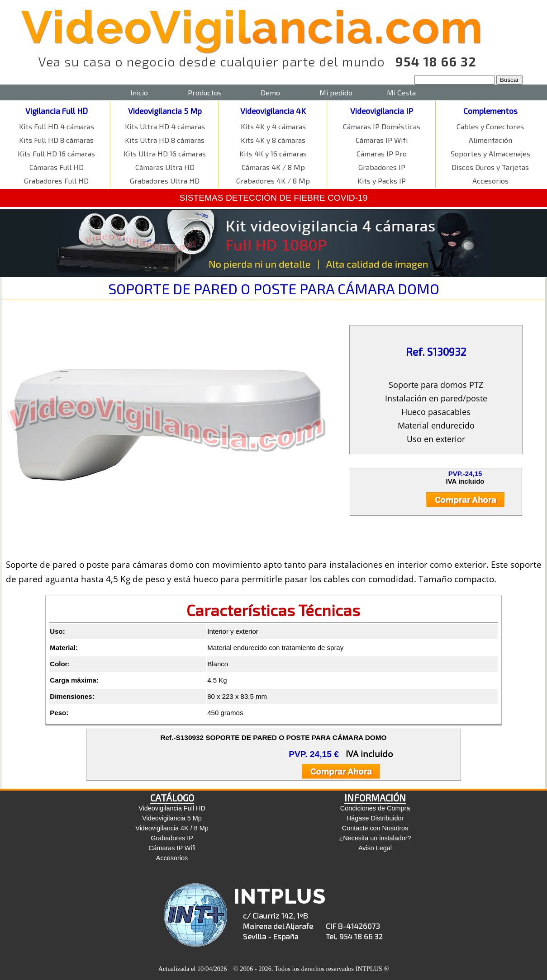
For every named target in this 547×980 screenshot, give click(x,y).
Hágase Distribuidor (375, 818)
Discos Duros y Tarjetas (490, 167)
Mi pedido (336, 92)
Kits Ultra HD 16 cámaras (165, 153)
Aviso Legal (375, 848)
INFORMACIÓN (375, 798)
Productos (205, 92)
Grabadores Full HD (56, 181)
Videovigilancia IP (382, 111)
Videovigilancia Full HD (172, 808)
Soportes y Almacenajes (490, 153)
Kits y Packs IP (382, 181)
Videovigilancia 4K (273, 111)
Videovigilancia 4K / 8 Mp (172, 828)
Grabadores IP (382, 167)
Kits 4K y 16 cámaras (273, 153)
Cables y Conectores (490, 126)
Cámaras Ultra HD (165, 167)
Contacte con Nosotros (375, 828)
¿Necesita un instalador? (375, 838)
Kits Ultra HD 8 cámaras (165, 140)
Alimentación (490, 140)
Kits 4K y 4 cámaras (273, 126)
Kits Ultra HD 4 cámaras (165, 126)
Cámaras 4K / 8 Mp (273, 167)
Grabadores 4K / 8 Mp (273, 181)
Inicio (139, 92)
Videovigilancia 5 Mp (165, 111)
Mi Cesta (401, 92)
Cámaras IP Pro (382, 153)
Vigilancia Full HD (57, 111)
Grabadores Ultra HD (165, 181)
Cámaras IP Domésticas (382, 126)
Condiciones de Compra (375, 808)
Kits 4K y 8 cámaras (273, 140)
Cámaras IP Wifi (382, 140)
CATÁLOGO (172, 798)
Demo (270, 92)
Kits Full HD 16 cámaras (56, 153)
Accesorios (490, 181)
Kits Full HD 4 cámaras (57, 126)
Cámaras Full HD (57, 167)
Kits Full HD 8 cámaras (56, 140)
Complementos (490, 111)
